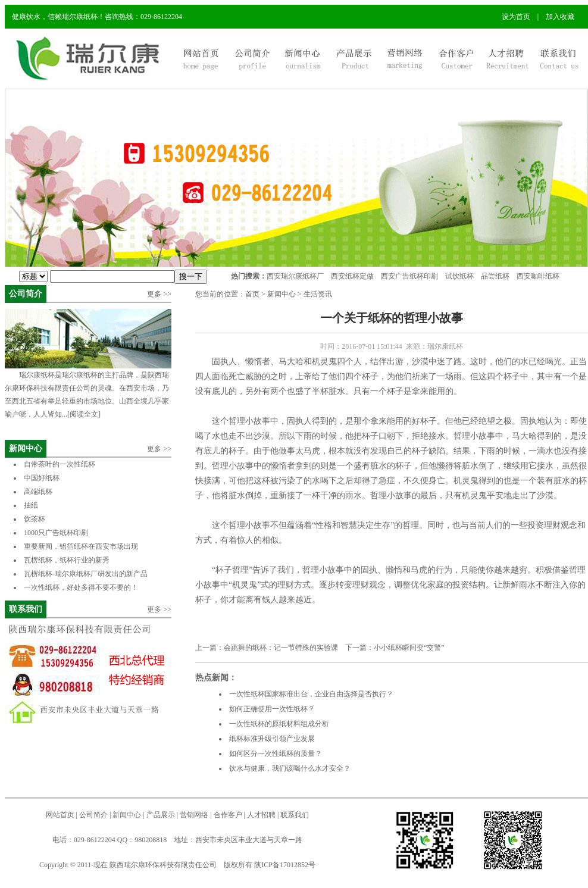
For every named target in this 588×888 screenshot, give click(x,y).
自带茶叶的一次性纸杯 (60, 464)
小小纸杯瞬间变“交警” (409, 648)
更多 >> (159, 294)
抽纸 (31, 505)
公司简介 (26, 294)
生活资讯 (318, 294)
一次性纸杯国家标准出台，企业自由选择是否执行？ (311, 694)
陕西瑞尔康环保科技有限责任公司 (163, 865)
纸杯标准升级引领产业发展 (272, 739)
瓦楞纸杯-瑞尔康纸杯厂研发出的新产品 (86, 574)
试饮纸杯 (459, 276)
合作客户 (228, 815)
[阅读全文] (84, 414)
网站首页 (60, 815)
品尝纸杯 (495, 276)
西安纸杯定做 (352, 276)
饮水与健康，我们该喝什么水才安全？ (290, 768)
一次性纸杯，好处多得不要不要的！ (81, 587)
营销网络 (194, 815)
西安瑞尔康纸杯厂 (295, 276)
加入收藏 (560, 17)
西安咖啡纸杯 (538, 276)
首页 (252, 294)
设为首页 (516, 17)
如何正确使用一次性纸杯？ (272, 709)
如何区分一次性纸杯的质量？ (276, 753)
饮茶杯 (35, 519)
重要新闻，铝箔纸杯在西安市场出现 (81, 546)
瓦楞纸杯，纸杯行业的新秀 (67, 560)
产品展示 (161, 815)
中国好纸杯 (42, 478)
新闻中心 (26, 448)
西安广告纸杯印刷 (409, 276)
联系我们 (26, 609)
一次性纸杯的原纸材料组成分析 (279, 724)
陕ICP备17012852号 (285, 865)
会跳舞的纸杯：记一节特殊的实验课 (281, 648)
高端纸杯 (38, 492)
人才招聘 (261, 815)
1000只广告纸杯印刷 (64, 533)
